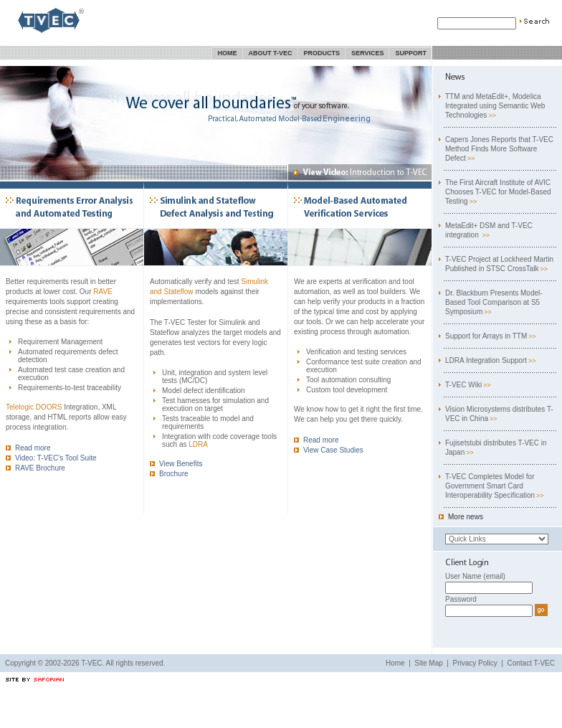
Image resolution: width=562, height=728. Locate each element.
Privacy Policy (475, 663)
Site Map (428, 663)
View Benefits (176, 464)
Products (322, 53)
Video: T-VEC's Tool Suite (51, 458)
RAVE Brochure (35, 468)
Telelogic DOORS (34, 407)
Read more (28, 448)
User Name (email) (475, 576)
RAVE (103, 292)
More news (461, 517)
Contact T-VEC (531, 663)
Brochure (169, 474)
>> (492, 115)
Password (461, 599)
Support (411, 53)
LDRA (198, 444)
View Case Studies (329, 450)
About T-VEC (271, 53)
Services (367, 53)
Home (228, 53)
